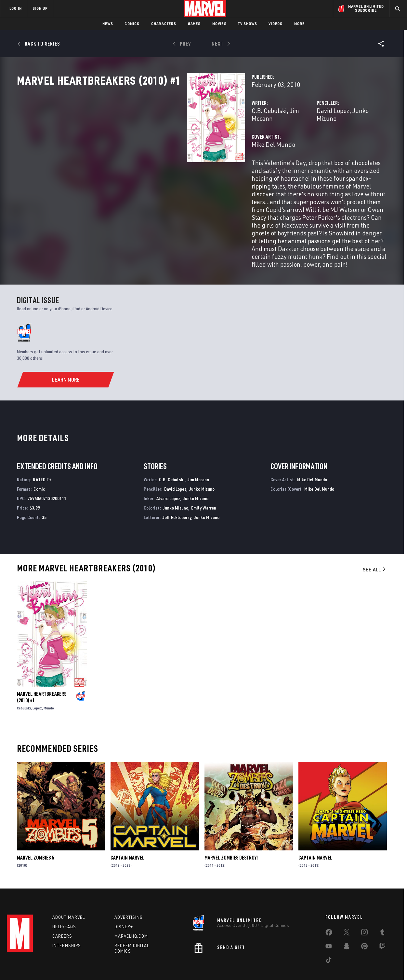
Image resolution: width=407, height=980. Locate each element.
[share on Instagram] (364, 909)
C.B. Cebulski (150, 139)
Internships (67, 921)
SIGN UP (40, 8)
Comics (132, 24)
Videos (275, 24)
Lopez (37, 682)
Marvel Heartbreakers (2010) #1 (42, 671)
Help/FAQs (64, 903)
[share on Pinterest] (364, 923)
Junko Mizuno (312, 139)
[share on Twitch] (382, 923)
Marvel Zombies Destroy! (231, 832)
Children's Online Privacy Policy (224, 965)
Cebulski (24, 682)
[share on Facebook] (329, 910)
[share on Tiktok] (329, 937)
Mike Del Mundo (154, 165)
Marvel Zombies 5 (35, 832)
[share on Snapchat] (347, 923)
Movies (219, 24)
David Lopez (274, 139)
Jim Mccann (186, 139)
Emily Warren (204, 482)
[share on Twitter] (347, 909)
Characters (164, 24)
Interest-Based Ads (315, 965)
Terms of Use (50, 965)
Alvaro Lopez (168, 472)
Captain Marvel (127, 832)
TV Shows (248, 24)
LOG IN (16, 8)
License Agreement (275, 965)
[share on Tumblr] (382, 909)
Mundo (49, 682)
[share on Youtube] (329, 923)
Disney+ (124, 903)
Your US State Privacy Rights (123, 965)
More (300, 24)
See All (375, 543)
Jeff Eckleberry (177, 491)
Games (194, 24)
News (108, 24)
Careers (62, 912)
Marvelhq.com (131, 912)
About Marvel (69, 893)
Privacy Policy (80, 965)
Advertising (129, 893)
